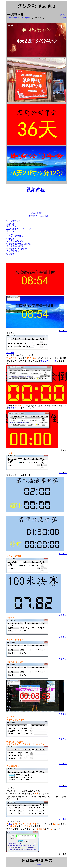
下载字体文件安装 (49, 361)
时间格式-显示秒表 (15, 236)
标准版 (64, 18)
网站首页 (63, 15)
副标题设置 (11, 226)
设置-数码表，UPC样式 (21, 229)
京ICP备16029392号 (37, 865)
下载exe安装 (25, 18)
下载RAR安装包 (13, 18)
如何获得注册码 (13, 221)
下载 (10, 824)
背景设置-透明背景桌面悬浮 (19, 244)
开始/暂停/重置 (13, 251)
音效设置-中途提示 (15, 246)
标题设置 (10, 224)
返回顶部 (10, 353)
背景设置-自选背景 (15, 241)
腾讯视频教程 (36, 213)
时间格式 (10, 234)
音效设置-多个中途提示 (17, 249)
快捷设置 (10, 254)
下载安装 (12, 408)
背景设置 (10, 239)
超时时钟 (10, 231)
